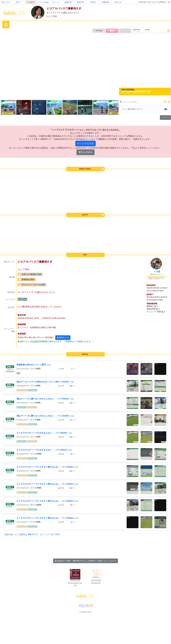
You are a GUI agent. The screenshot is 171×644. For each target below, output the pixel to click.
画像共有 (68, 2)
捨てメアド (6, 2)
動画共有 (81, 2)
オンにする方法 (85, 143)
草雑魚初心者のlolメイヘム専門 (31, 365)
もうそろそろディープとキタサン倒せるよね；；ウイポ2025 (45, 467)
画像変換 (105, 2)
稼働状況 (163, 2)
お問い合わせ (152, 2)
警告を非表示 (85, 152)
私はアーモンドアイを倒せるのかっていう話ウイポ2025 (43, 382)
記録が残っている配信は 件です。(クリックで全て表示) (32, 534)
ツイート (165, 117)
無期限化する (63, 338)
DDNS (93, 2)
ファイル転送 (43, 2)
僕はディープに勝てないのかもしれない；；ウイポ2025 (43, 399)
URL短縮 (142, 2)
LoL (18, 373)
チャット (56, 2)
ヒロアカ (22, 299)
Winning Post (22, 390)
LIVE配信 (31, 2)
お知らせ (118, 2)
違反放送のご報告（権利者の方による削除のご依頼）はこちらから (85, 561)
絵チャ (18, 2)
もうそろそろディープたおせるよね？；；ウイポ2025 (42, 433)
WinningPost (32, 390)
